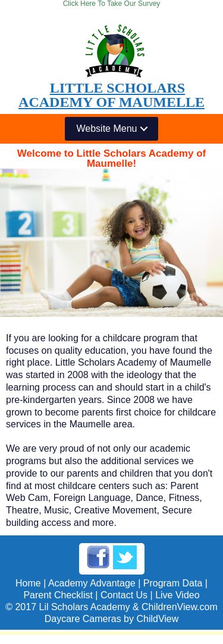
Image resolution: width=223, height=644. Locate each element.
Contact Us (124, 595)
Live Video (177, 595)
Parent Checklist (58, 595)
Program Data (173, 583)
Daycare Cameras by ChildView (112, 619)
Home (28, 583)
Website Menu (107, 129)
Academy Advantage (92, 583)
